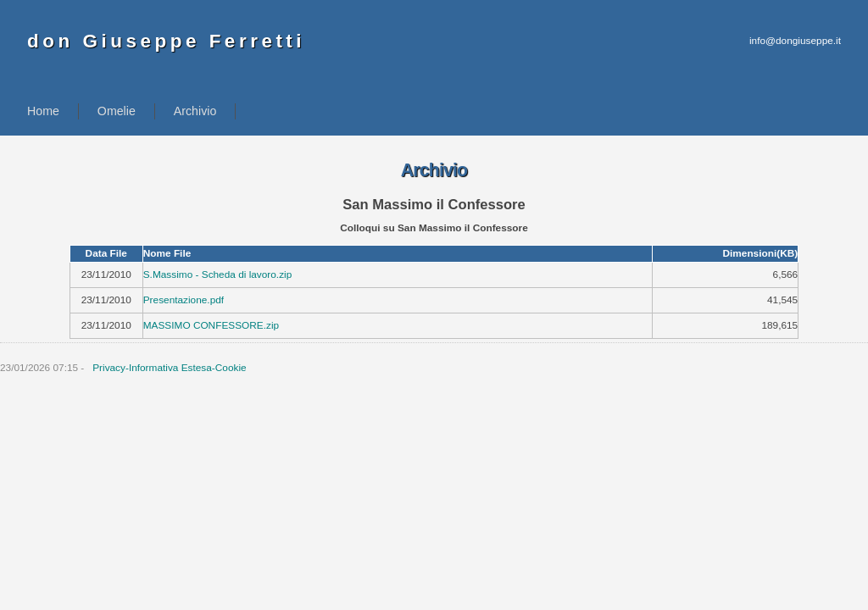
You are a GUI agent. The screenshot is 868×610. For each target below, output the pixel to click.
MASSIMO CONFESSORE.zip (211, 325)
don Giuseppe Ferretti (166, 41)
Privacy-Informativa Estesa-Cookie (169, 368)
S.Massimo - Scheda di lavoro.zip (218, 274)
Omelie (117, 111)
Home (43, 111)
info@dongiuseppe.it (795, 41)
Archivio (195, 111)
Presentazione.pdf (184, 300)
